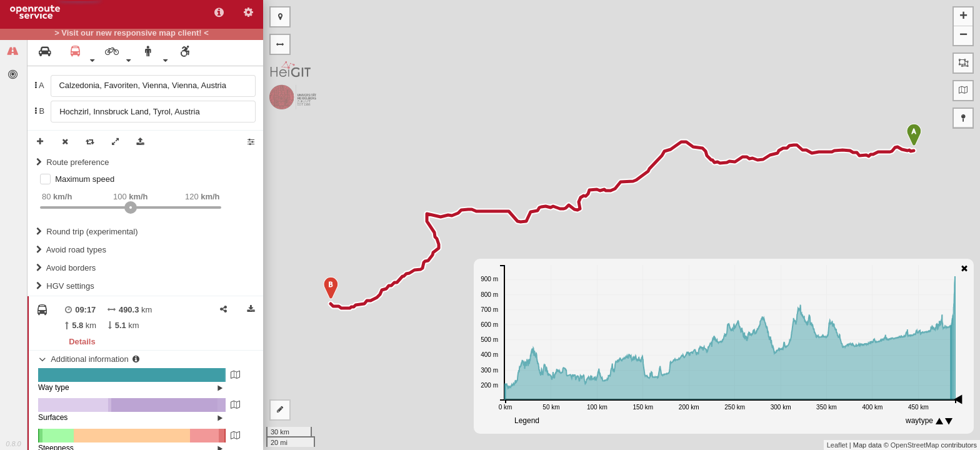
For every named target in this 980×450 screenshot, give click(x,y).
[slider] (131, 207)
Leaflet (837, 445)
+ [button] (963, 17)
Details (82, 342)
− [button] (963, 36)
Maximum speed (85, 179)
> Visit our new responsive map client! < (132, 33)
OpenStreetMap (915, 445)
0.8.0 (13, 444)
